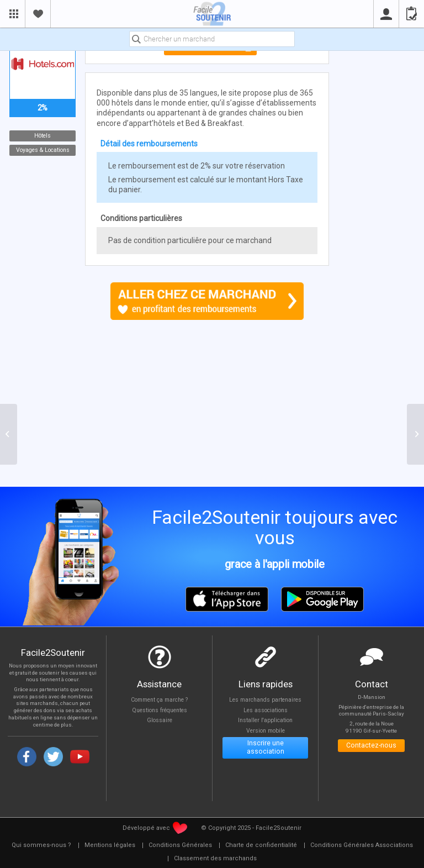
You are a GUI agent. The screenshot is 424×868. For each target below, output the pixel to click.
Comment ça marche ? (160, 700)
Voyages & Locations (42, 150)
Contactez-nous (371, 746)
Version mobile (265, 732)
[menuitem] (41, 845)
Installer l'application (265, 721)
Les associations (265, 711)
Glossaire (160, 721)
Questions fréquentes (159, 711)
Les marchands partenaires (265, 700)
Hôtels (43, 136)
